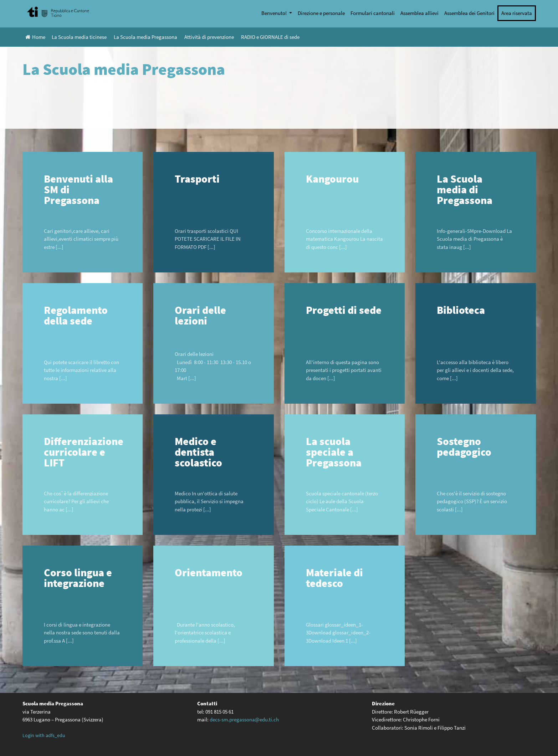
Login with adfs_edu (44, 735)
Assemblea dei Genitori (469, 13)
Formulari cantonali (373, 13)
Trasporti (197, 179)
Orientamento (209, 572)
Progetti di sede (344, 310)
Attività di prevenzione (209, 37)
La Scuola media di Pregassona (465, 189)
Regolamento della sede (76, 315)
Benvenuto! (275, 13)
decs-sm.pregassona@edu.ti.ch (244, 719)
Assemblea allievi (419, 13)
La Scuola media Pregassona (145, 37)
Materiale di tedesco (334, 578)
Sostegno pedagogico (464, 446)
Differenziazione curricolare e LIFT (84, 452)
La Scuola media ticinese (79, 37)
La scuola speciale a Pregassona (334, 452)
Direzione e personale (321, 13)
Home (35, 37)
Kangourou (332, 179)
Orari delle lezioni (200, 315)
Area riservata (517, 13)
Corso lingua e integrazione (78, 578)
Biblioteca (461, 310)
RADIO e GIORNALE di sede (270, 37)
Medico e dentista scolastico (198, 452)
